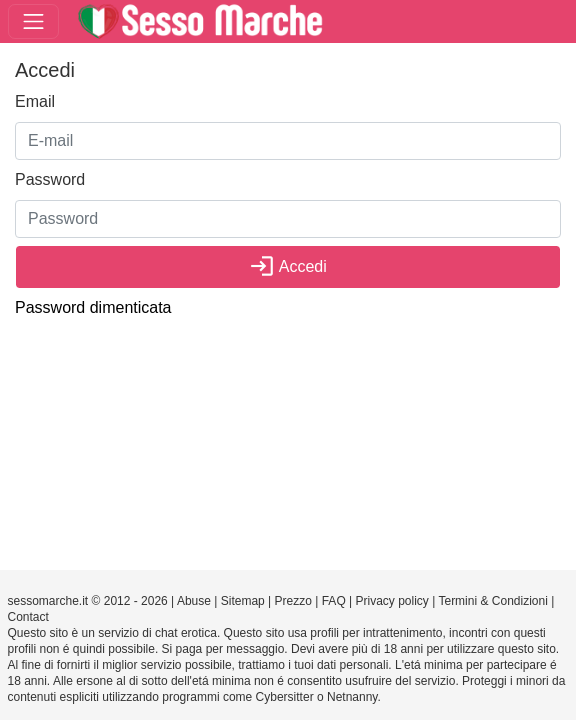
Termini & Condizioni (492, 601)
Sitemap (243, 601)
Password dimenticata (93, 307)
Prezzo (293, 601)
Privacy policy (392, 601)
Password (50, 179)
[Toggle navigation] (33, 21)
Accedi (288, 266)
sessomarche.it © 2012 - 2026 (88, 601)
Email (35, 101)
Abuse (194, 601)
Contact (28, 617)
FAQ (334, 601)
